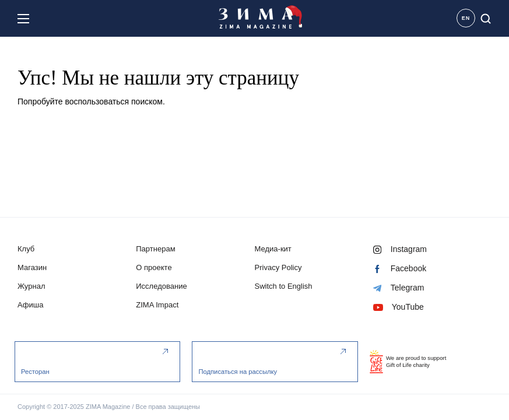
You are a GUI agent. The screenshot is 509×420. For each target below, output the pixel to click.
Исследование (161, 287)
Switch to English (284, 287)
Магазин (32, 268)
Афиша (31, 305)
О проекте (154, 268)
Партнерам (155, 249)
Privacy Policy (278, 268)
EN (466, 18)
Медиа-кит (273, 249)
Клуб (26, 249)
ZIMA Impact (157, 305)
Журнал (31, 287)
